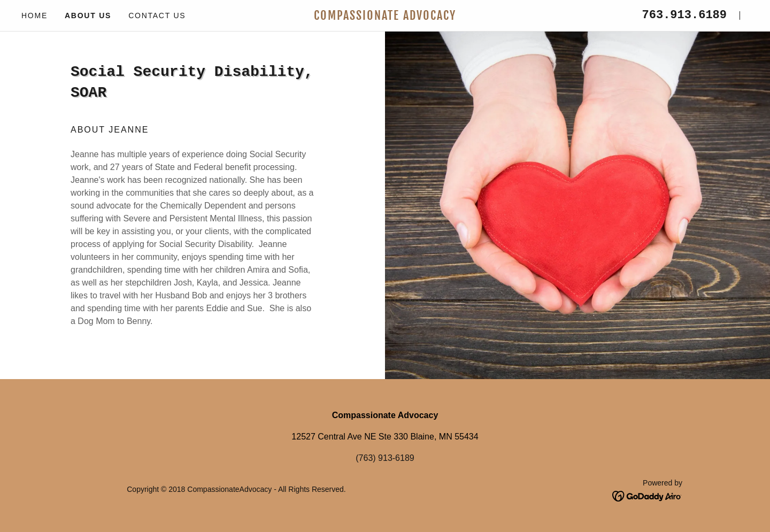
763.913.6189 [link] (684, 15)
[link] (385, 17)
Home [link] (34, 16)
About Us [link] (88, 16)
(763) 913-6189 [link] (385, 458)
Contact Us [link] (157, 16)
